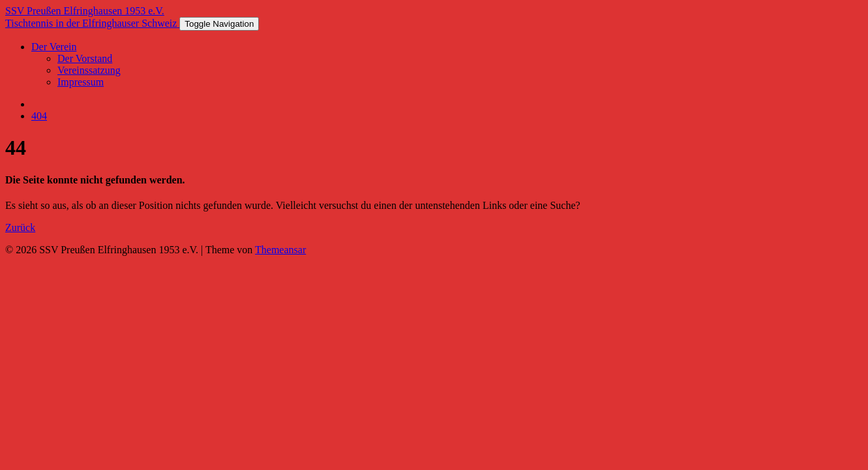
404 (39, 116)
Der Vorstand (85, 58)
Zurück (20, 227)
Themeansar (280, 250)
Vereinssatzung (89, 70)
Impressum (81, 82)
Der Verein (54, 47)
